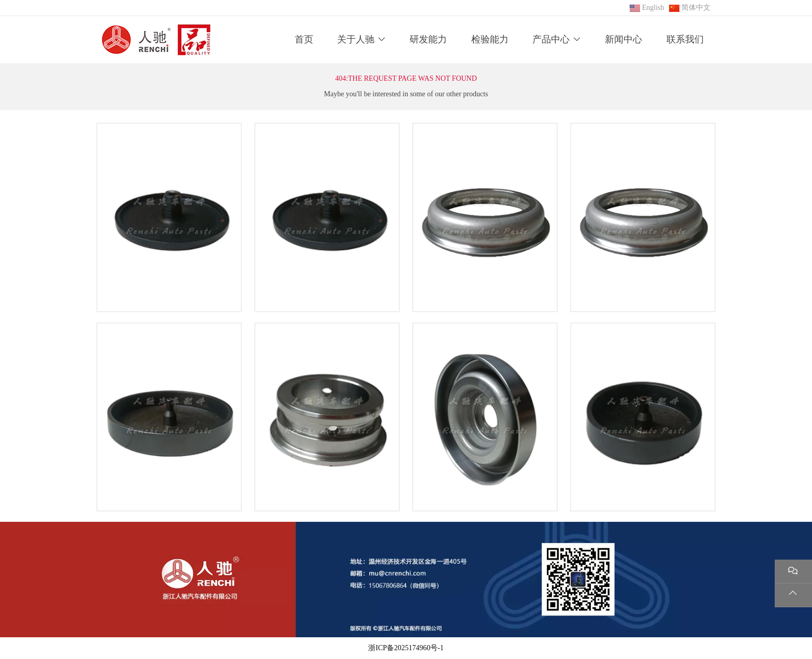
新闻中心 (624, 39)
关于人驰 (356, 39)
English (653, 8)
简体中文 (696, 8)
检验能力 (490, 39)
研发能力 (428, 39)
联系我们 (685, 39)
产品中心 (551, 39)
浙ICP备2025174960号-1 (406, 648)
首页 (304, 39)
